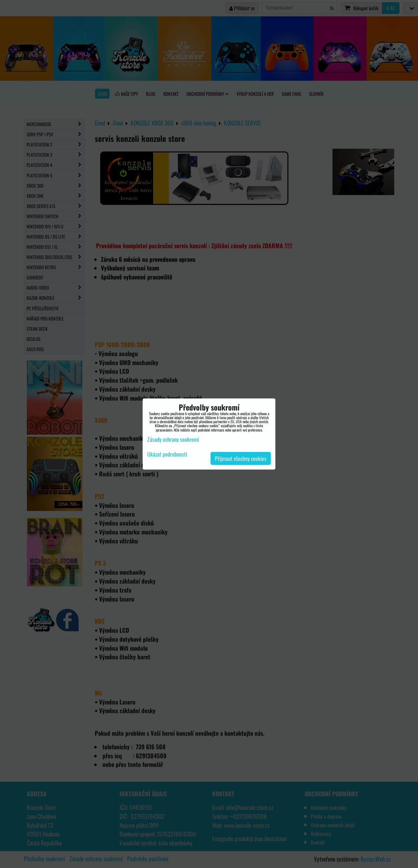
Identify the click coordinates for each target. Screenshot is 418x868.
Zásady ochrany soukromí (173, 439)
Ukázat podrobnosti (167, 454)
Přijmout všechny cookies (241, 458)
